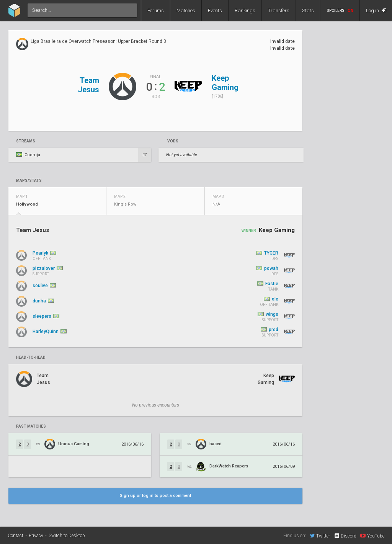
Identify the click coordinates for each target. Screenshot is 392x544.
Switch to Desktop (67, 536)
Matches (186, 11)
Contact (16, 536)
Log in (376, 11)
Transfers (279, 11)
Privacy (36, 536)
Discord (345, 536)
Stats (308, 11)
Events (215, 11)
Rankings (245, 11)
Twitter (320, 536)
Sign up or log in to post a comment (155, 496)
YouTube (372, 536)
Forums (156, 11)
